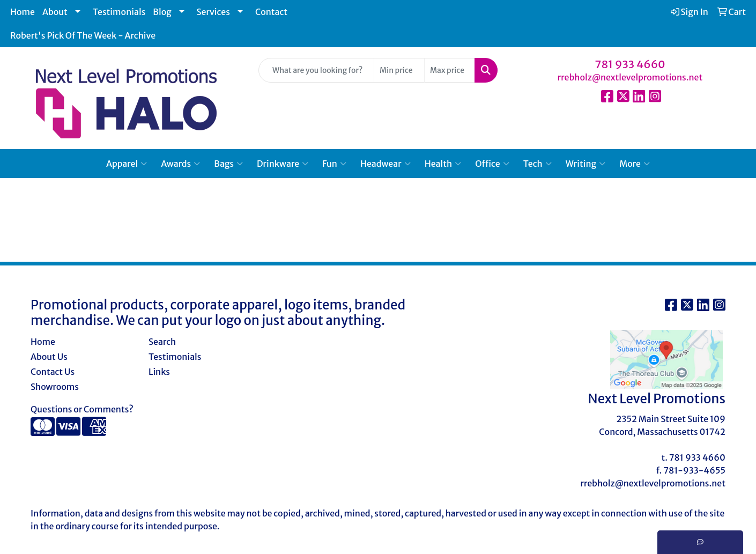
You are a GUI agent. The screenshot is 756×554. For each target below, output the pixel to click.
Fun (334, 164)
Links (159, 372)
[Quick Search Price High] (450, 70)
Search (162, 342)
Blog (162, 12)
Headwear (386, 164)
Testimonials (119, 12)
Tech (538, 164)
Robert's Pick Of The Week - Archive (83, 35)
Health (443, 164)
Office (492, 164)
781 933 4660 (630, 64)
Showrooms (55, 387)
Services (213, 12)
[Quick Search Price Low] (399, 70)
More (635, 164)
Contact (271, 12)
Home (23, 12)
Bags (228, 164)
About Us (49, 357)
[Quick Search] (316, 70)
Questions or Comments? (82, 409)
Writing (585, 164)
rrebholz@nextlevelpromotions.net (630, 77)
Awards (180, 164)
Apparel (127, 164)
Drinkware (283, 164)
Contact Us (53, 372)
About (55, 12)
